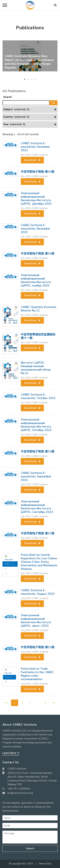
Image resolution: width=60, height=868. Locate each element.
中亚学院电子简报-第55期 (38, 172)
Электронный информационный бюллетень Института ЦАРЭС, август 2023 (36, 620)
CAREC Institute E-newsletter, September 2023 (36, 476)
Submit (30, 848)
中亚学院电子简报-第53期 (38, 451)
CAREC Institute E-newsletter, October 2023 (38, 396)
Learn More (11, 753)
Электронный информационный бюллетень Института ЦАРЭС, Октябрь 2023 (36, 425)
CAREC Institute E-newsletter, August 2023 (38, 592)
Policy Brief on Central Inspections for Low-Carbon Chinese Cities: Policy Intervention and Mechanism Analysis (39, 562)
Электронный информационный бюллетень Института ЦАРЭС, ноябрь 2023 (36, 280)
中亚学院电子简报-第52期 (38, 533)
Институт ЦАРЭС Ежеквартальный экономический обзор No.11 (36, 368)
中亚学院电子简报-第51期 (38, 647)
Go (53, 103)
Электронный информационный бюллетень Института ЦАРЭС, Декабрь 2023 (36, 198)
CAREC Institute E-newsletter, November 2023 (35, 229)
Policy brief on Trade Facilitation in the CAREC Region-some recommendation (37, 674)
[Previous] (6, 703)
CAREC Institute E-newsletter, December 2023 (35, 147)
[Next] (54, 703)
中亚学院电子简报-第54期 (38, 254)
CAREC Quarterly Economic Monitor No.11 (39, 309)
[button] (25, 79)
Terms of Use (45, 864)
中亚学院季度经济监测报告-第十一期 (39, 336)
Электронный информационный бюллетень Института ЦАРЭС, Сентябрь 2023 (37, 507)
